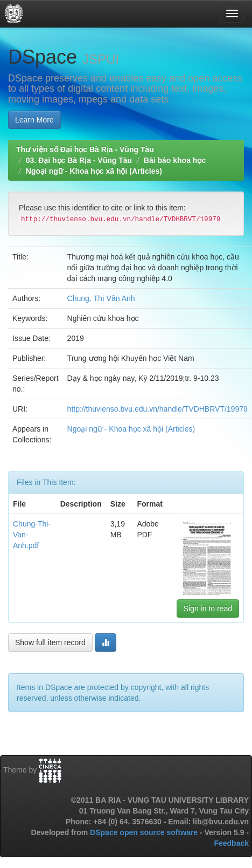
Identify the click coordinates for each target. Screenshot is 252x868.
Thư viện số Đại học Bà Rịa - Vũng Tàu (85, 149)
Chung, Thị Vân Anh (101, 298)
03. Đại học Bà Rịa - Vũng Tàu (79, 160)
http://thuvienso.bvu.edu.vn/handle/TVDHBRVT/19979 (157, 409)
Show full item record (50, 643)
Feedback (231, 843)
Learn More (34, 120)
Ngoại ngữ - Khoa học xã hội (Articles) (94, 171)
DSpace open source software (145, 832)
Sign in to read (208, 609)
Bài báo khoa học (175, 160)
